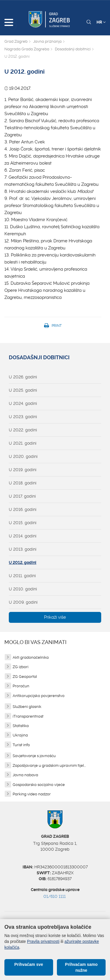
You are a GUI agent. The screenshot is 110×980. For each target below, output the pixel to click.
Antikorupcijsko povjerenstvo (39, 696)
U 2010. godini (23, 589)
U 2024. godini (23, 403)
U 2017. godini (22, 496)
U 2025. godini (23, 390)
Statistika (21, 726)
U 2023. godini (23, 417)
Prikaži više (55, 617)
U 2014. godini (23, 536)
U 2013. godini (23, 549)
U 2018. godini (23, 483)
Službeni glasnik (27, 707)
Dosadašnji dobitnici (73, 49)
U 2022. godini (23, 430)
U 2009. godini (23, 602)
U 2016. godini (23, 509)
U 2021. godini (23, 443)
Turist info (21, 745)
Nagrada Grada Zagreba (27, 49)
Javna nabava (25, 775)
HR (101, 22)
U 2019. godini (23, 470)
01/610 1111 (55, 896)
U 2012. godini (23, 562)
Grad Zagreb (16, 41)
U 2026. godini (23, 377)
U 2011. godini (22, 576)
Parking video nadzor (32, 794)
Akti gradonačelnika (31, 657)
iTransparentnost (28, 716)
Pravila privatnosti (43, 941)
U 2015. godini (23, 523)
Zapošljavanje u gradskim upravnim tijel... (49, 765)
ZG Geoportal (25, 677)
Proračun (21, 686)
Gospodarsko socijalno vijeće (39, 785)
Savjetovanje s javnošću (34, 756)
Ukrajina (20, 735)
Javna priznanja (47, 41)
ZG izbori (21, 667)
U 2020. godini (23, 456)
